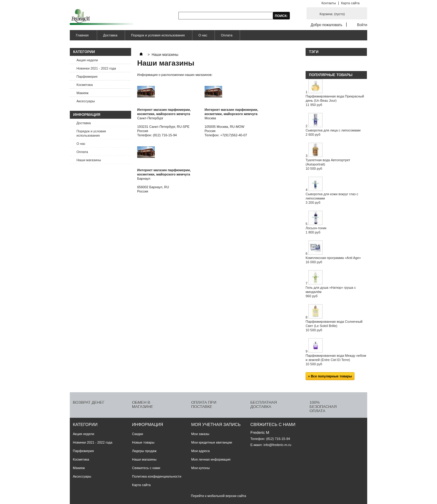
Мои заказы (200, 434)
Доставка (110, 35)
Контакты (329, 3)
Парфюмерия (87, 77)
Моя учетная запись (216, 424)
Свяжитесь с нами (146, 468)
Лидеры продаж (144, 451)
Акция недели (87, 60)
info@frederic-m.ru (277, 445)
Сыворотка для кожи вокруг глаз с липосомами (332, 198)
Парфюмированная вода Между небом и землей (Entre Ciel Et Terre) (336, 360)
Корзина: (332, 14)
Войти (362, 25)
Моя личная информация (211, 459)
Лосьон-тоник (316, 230)
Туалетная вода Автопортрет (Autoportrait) (328, 164)
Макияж (83, 93)
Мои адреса (200, 451)
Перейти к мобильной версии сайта (218, 496)
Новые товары (143, 442)
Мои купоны (200, 468)
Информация (87, 115)
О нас (203, 35)
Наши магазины (89, 160)
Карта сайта (350, 3)
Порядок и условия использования (158, 35)
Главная (81, 37)
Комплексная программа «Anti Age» (333, 260)
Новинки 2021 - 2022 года (96, 68)
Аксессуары (86, 101)
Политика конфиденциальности (157, 476)
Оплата (227, 35)
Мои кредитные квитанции (212, 442)
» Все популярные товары (330, 376)
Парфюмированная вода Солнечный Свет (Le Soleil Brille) (334, 326)
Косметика (85, 85)
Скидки (137, 434)
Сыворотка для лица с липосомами (333, 132)
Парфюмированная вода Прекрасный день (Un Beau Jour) (335, 100)
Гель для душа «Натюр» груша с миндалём (331, 292)
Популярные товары (331, 75)
